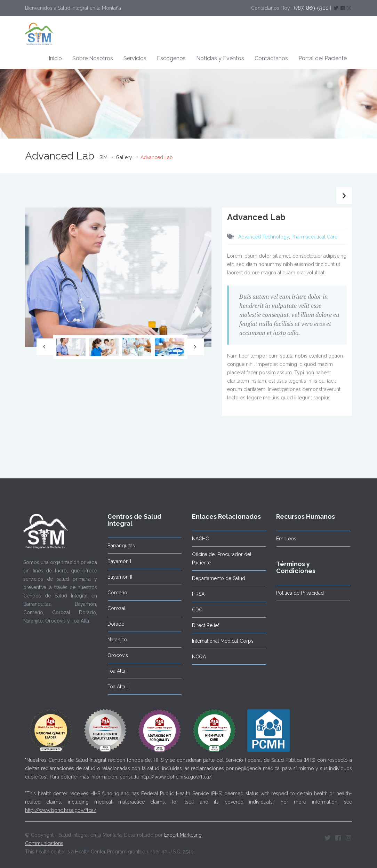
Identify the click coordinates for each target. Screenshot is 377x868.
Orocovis (114, 655)
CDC (193, 610)
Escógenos (171, 58)
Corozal (113, 608)
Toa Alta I (114, 671)
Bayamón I (116, 561)
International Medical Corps (219, 641)
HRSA (194, 594)
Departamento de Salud (215, 578)
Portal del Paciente (323, 58)
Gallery (124, 157)
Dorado (113, 624)
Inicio (55, 58)
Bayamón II (116, 577)
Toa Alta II (115, 687)
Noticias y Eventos (220, 58)
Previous (45, 347)
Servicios (135, 58)
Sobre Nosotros (93, 58)
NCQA (195, 657)
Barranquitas (118, 546)
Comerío (114, 593)
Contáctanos (271, 58)
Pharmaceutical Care (314, 237)
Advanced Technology (264, 237)
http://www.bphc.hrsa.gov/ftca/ (176, 773)
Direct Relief (202, 625)
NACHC (197, 539)
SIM (103, 157)
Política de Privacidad (296, 593)
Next (196, 347)
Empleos (283, 539)
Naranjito (114, 640)
